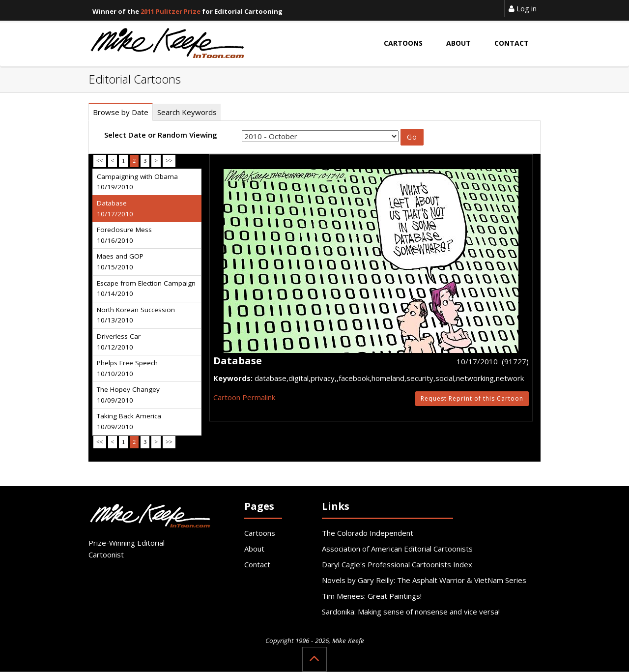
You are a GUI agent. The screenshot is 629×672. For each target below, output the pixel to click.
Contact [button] (512, 43)
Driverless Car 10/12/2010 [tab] (119, 342)
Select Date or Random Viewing (161, 135)
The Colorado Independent (368, 533)
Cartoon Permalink (244, 397)
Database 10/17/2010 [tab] (115, 208)
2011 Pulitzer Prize (171, 11)
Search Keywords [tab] (187, 112)
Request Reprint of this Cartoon (472, 398)
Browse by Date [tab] (121, 112)
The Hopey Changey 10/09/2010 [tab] (128, 395)
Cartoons (260, 533)
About (254, 549)
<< (100, 161)
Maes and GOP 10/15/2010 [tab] (120, 262)
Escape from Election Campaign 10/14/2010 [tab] (146, 289)
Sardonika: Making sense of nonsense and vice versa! (411, 612)
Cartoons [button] (403, 43)
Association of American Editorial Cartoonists (397, 549)
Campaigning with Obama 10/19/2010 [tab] (137, 182)
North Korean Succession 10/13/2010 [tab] (136, 315)
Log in (523, 8)
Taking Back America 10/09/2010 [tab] (129, 421)
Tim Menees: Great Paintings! (372, 596)
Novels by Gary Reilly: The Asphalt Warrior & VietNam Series (424, 580)
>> (169, 161)
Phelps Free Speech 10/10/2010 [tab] (127, 368)
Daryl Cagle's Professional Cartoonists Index (397, 564)
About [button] (458, 43)
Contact (257, 564)
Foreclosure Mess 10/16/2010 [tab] (124, 235)
